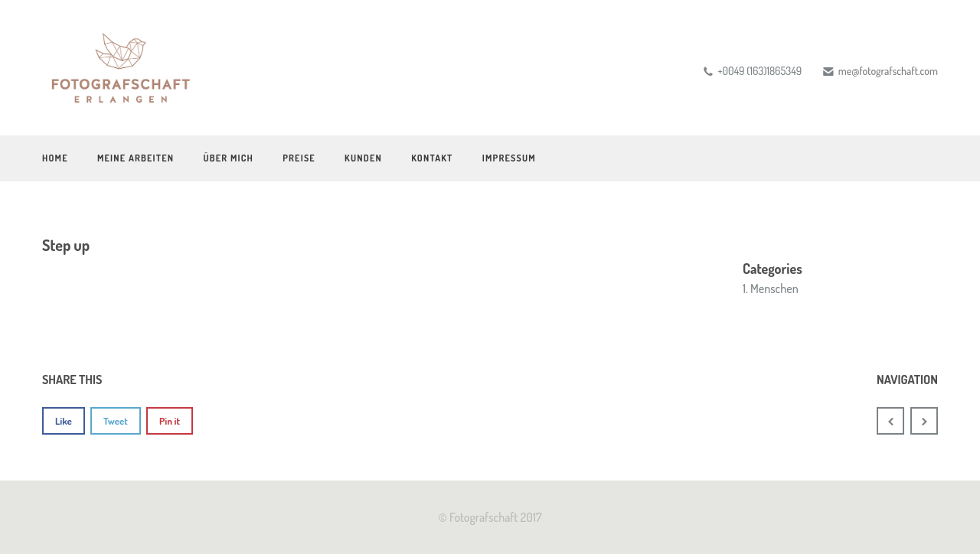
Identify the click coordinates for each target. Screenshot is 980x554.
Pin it (170, 421)
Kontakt (432, 158)
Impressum (509, 158)
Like (64, 421)
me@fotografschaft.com (888, 71)
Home (55, 158)
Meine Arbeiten (136, 158)
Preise (299, 158)
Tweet (116, 421)
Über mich (228, 158)
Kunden (363, 158)
